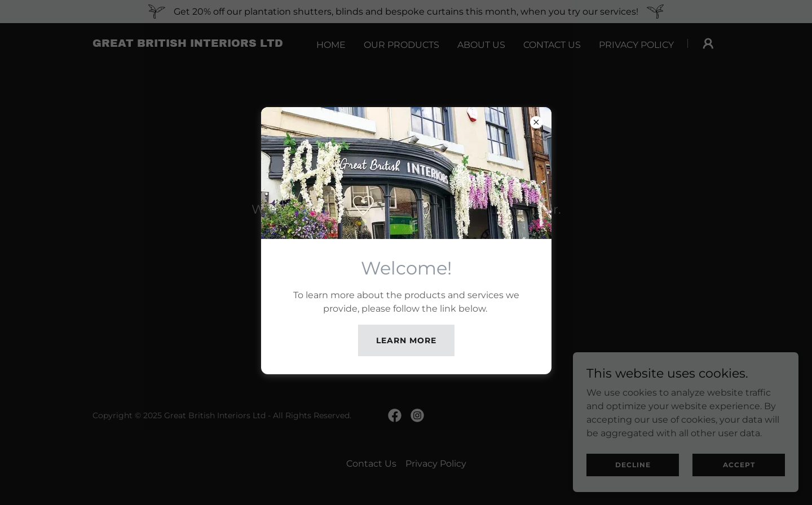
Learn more (406, 340)
